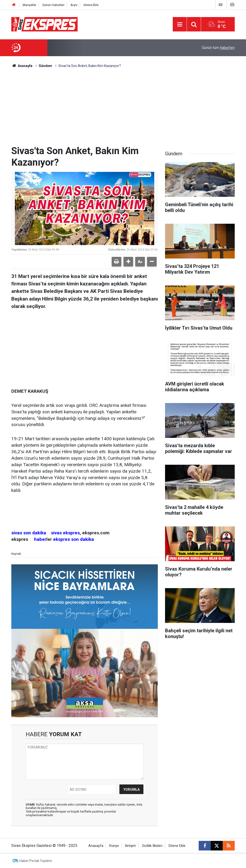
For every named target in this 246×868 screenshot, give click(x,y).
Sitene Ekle (91, 5)
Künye (114, 846)
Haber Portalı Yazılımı (36, 861)
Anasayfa (22, 66)
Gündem (45, 66)
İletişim (130, 846)
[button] (128, 262)
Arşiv (74, 5)
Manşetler (29, 5)
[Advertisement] (123, 109)
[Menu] (180, 24)
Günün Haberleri (53, 5)
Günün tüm (218, 48)
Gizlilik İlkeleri (152, 846)
